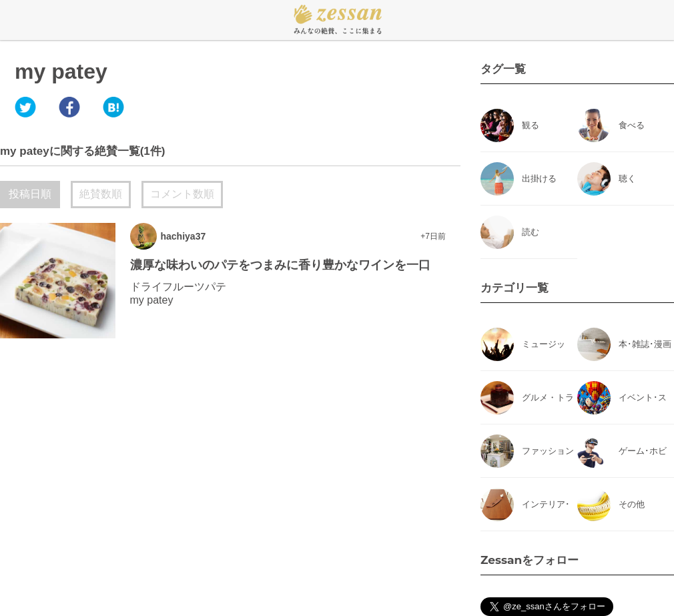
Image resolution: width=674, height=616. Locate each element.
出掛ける (539, 179)
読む (531, 232)
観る (531, 125)
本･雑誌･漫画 (645, 344)
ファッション (548, 451)
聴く (627, 179)
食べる (632, 125)
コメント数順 (182, 194)
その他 (632, 504)
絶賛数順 (101, 194)
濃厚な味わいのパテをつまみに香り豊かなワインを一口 (280, 265)
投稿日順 (30, 194)
